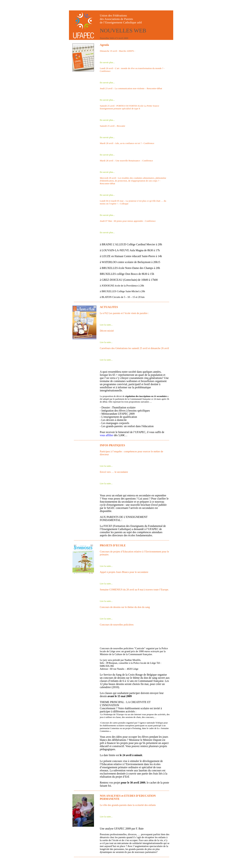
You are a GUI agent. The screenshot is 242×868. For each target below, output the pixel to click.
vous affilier (107, 435)
